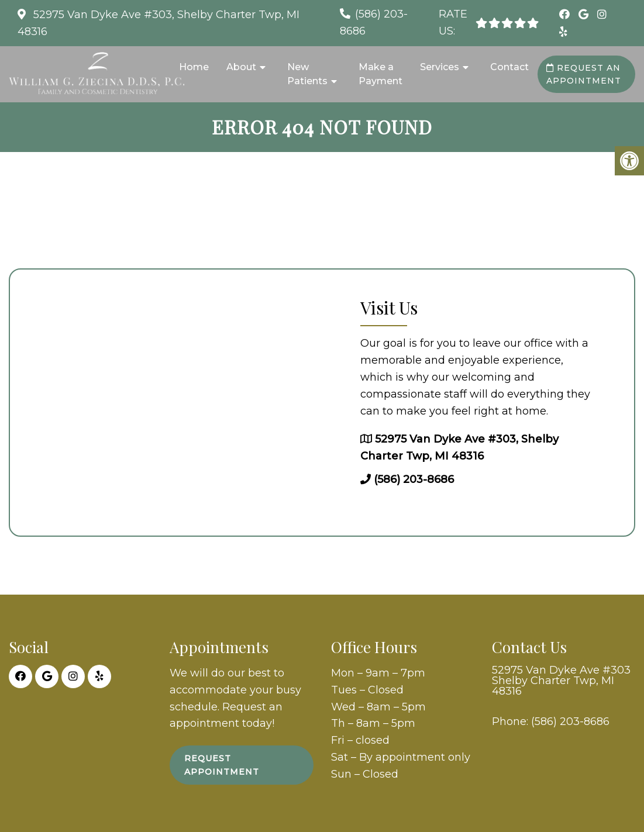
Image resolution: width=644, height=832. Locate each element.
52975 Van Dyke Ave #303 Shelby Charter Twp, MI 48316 (561, 681)
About (241, 67)
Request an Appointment (584, 74)
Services (440, 67)
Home (194, 67)
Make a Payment (380, 74)
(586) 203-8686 (414, 479)
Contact (509, 67)
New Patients (307, 74)
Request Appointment (222, 765)
